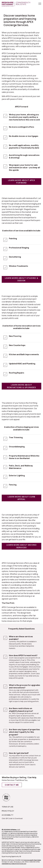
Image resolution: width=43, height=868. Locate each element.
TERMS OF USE (8, 807)
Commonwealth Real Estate (32, 860)
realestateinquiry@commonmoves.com (14, 864)
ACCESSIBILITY (7, 815)
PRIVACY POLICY (8, 811)
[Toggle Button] (40, 4)
